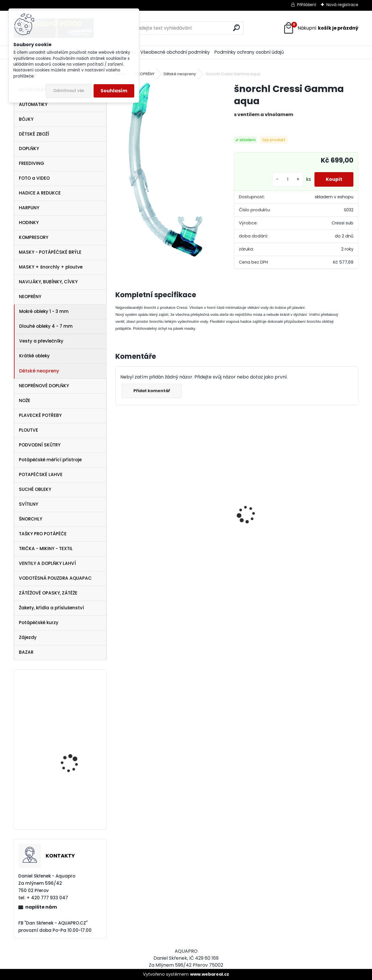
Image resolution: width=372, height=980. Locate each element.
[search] (236, 28)
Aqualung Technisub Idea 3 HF (73, 759)
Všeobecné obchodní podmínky (175, 52)
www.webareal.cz (210, 974)
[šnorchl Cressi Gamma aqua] (166, 170)
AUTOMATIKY (33, 104)
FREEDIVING (32, 163)
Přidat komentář (152, 391)
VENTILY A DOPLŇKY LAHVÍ (47, 563)
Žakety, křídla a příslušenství (51, 608)
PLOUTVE (28, 430)
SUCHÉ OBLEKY (35, 489)
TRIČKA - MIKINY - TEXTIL (46, 548)
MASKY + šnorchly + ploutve (51, 267)
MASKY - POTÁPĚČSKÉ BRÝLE (50, 252)
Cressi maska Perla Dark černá (237, 527)
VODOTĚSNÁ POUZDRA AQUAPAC (55, 578)
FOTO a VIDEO (34, 178)
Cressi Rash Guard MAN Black (318, 549)
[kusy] (287, 180)
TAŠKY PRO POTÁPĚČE (43, 534)
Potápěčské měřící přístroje (50, 460)
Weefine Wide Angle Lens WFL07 (77, 717)
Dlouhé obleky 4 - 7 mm (46, 326)
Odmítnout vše (69, 91)
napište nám (41, 907)
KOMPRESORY (34, 237)
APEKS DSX (62, 804)
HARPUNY (29, 208)
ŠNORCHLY (31, 519)
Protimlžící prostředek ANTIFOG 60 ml (144, 558)
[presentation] (119, 504)
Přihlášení (307, 5)
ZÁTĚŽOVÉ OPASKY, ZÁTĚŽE (48, 593)
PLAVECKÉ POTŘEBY (40, 415)
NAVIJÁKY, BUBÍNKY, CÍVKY (48, 282)
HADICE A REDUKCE (40, 193)
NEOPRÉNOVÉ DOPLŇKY (44, 386)
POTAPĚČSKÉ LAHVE (41, 474)
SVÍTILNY (28, 504)
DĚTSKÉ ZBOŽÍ (34, 134)
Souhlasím (114, 91)
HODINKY (29, 223)
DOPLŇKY (29, 148)
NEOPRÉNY (30, 297)
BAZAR (26, 652)
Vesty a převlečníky (41, 341)
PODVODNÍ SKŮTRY (40, 445)
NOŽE (25, 400)
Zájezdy (28, 637)
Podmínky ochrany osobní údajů (249, 52)
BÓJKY (26, 119)
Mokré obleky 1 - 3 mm (44, 311)
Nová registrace (342, 5)
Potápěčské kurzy (39, 623)
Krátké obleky (34, 356)
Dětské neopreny (39, 371)
